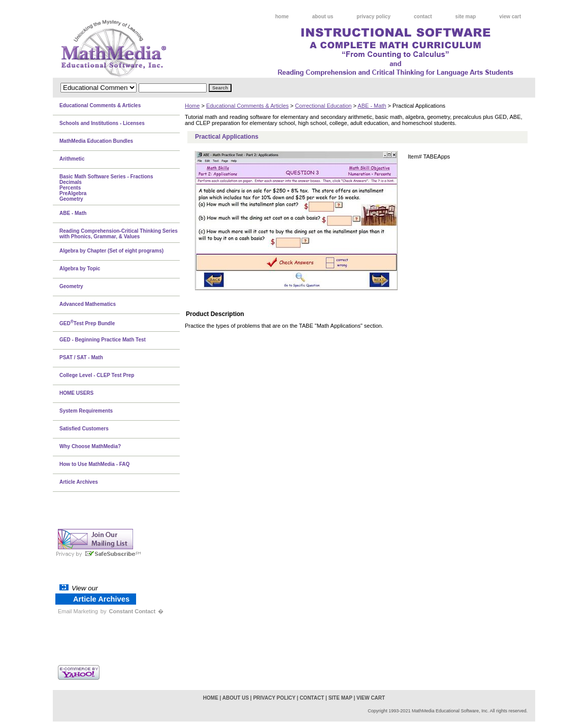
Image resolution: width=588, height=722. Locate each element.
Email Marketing (78, 611)
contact (423, 17)
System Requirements (86, 411)
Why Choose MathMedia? (90, 446)
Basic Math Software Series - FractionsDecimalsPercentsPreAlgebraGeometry (106, 188)
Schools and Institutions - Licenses (102, 123)
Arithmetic (72, 159)
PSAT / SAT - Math (81, 357)
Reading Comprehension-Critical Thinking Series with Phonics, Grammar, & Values (119, 234)
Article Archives (79, 482)
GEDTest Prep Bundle (87, 323)
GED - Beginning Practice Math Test (103, 340)
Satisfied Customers (84, 429)
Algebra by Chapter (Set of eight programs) (111, 251)
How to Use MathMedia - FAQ (94, 464)
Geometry (71, 286)
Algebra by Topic (80, 269)
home (282, 17)
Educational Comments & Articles (248, 106)
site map (466, 17)
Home (192, 106)
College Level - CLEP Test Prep (97, 375)
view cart (510, 17)
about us (323, 17)
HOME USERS (76, 393)
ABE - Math (372, 106)
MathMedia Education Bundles (96, 141)
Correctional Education (323, 106)
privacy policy (373, 17)
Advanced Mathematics (88, 304)
